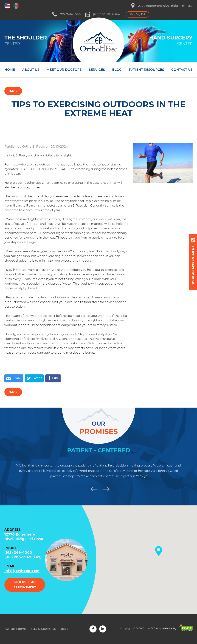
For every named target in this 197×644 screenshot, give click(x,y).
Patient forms (15, 629)
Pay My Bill (138, 14)
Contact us (182, 70)
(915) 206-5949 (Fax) (103, 15)
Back (13, 91)
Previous (92, 489)
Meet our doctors (64, 70)
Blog (117, 70)
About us (31, 70)
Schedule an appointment (25, 585)
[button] (159, 551)
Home (10, 70)
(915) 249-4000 (66, 15)
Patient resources (147, 70)
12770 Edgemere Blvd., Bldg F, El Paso (162, 6)
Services (97, 70)
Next (105, 489)
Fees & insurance (43, 629)
